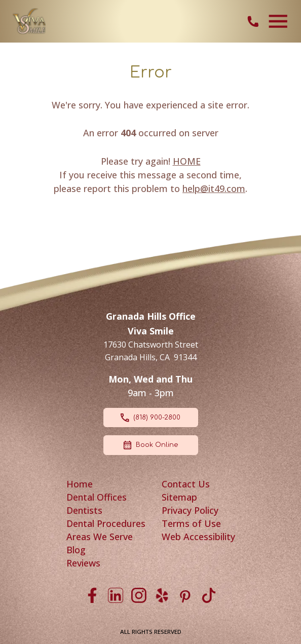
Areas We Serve (100, 537)
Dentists (84, 510)
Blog (76, 550)
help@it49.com (214, 188)
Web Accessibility (198, 537)
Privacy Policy (190, 510)
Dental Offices (97, 497)
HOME (187, 161)
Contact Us (186, 484)
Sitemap (179, 497)
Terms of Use (191, 523)
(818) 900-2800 (150, 418)
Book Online (150, 445)
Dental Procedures (106, 523)
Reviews (83, 563)
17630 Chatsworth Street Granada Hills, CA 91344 (151, 351)
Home (80, 484)
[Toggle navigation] (278, 21)
